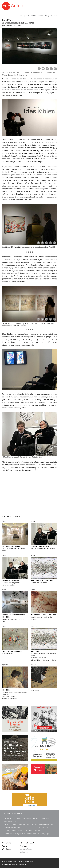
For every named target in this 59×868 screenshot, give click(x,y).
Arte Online (6, 841)
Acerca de (6, 844)
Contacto (24, 844)
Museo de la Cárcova (10, 697)
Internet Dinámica (19, 863)
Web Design (7, 847)
